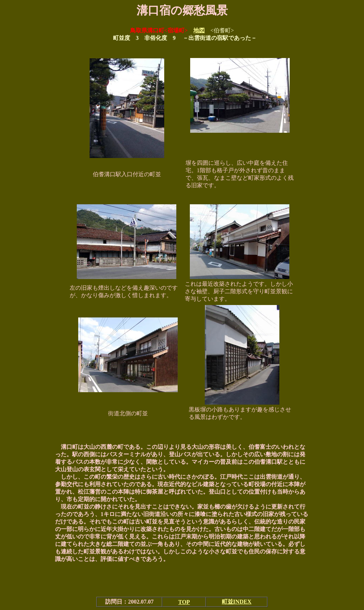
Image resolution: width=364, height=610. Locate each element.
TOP (184, 602)
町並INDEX (237, 602)
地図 (199, 30)
